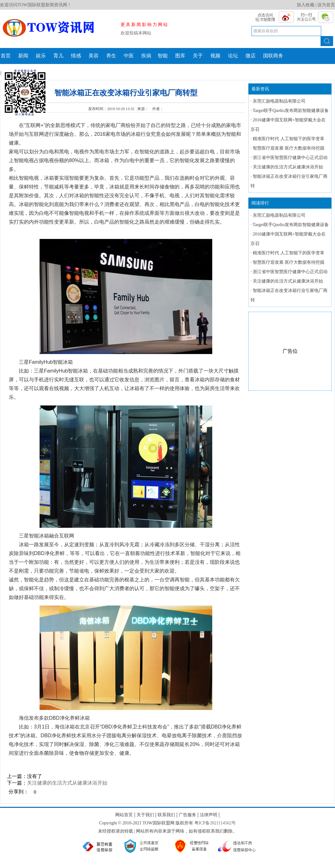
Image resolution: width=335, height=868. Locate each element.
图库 (180, 56)
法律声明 (208, 815)
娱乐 (41, 56)
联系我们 (166, 815)
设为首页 (326, 5)
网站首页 (124, 815)
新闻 (23, 56)
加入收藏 (305, 5)
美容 (94, 56)
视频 (215, 56)
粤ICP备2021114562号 (215, 823)
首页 (6, 56)
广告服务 (187, 815)
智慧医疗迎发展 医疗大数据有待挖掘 (289, 148)
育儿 (58, 56)
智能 (163, 56)
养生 (111, 56)
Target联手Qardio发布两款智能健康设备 (291, 111)
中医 (129, 56)
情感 (76, 56)
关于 (198, 56)
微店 (251, 56)
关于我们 (145, 815)
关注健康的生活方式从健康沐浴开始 (67, 783)
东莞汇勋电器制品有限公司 (279, 101)
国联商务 (273, 56)
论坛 (233, 56)
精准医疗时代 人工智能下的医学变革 (289, 139)
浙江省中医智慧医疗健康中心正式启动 (290, 158)
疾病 (146, 56)
